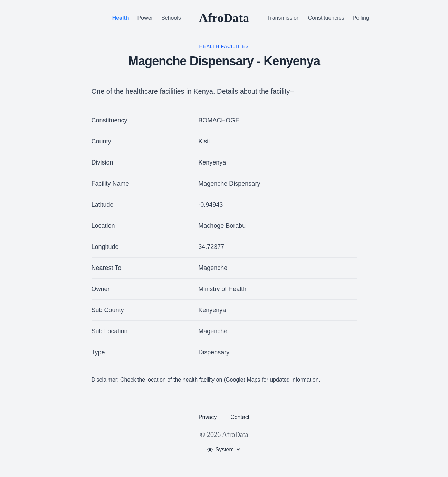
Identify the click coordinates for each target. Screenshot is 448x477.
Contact (240, 417)
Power (145, 18)
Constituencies (326, 18)
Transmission (283, 18)
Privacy (208, 417)
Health (121, 18)
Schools (171, 18)
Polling (361, 18)
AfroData (224, 18)
